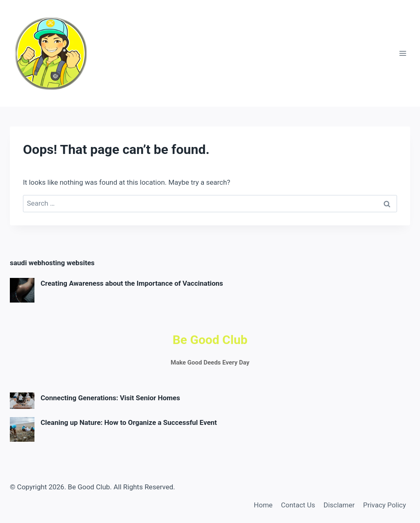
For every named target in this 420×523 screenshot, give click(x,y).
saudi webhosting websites (52, 263)
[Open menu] (403, 53)
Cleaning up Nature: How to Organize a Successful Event (129, 422)
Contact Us (298, 505)
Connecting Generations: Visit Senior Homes (110, 398)
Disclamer (339, 505)
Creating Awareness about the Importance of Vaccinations (132, 283)
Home (263, 505)
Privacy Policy (385, 505)
